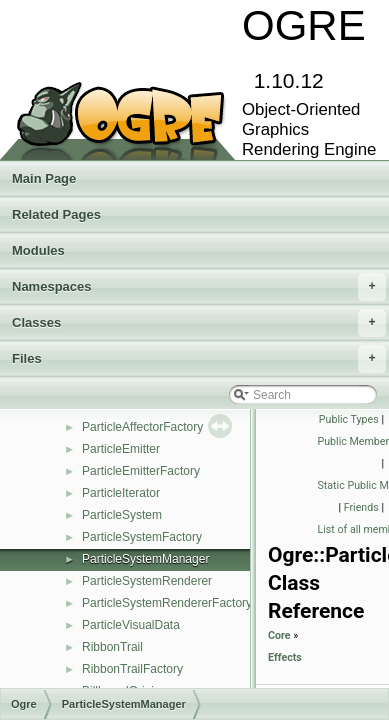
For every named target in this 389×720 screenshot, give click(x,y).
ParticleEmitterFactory (141, 471)
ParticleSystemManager (145, 559)
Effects (285, 657)
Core (279, 635)
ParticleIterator (121, 493)
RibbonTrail (112, 647)
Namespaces (199, 287)
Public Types (349, 419)
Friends (361, 507)
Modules (38, 250)
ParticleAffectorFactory (142, 427)
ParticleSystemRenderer (147, 581)
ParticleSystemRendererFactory (167, 603)
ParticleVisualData (131, 625)
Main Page (44, 178)
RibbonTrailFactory (132, 669)
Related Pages (56, 214)
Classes (199, 323)
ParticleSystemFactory (142, 537)
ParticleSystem (122, 515)
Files (199, 359)
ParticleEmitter (121, 449)
